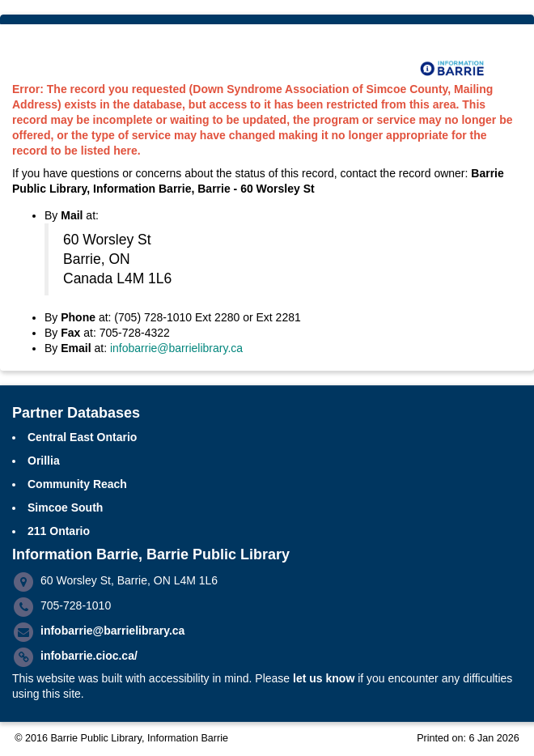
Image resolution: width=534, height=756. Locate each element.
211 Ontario (59, 531)
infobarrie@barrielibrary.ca (176, 348)
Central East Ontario (82, 437)
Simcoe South (65, 508)
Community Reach (77, 484)
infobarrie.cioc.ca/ (89, 656)
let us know (324, 678)
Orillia (44, 461)
